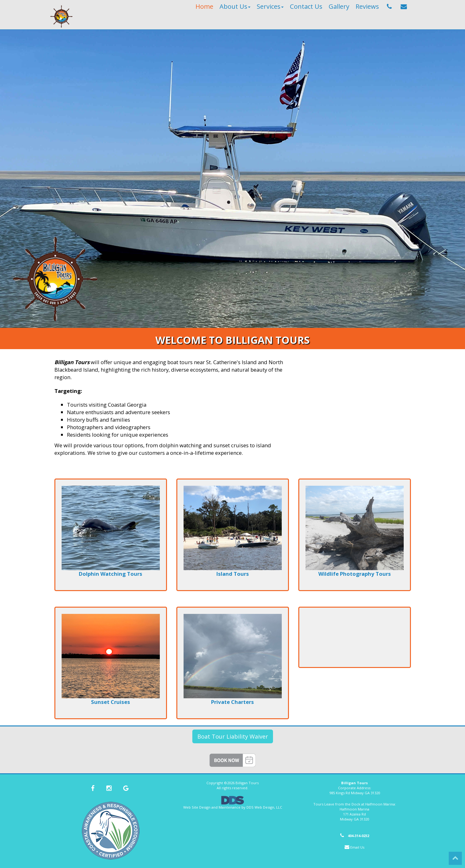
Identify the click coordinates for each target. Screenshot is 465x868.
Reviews (367, 6)
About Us (235, 6)
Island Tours (233, 574)
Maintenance (230, 807)
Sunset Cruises (111, 702)
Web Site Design (197, 807)
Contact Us (306, 6)
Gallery (339, 6)
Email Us (357, 847)
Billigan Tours (247, 783)
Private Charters (232, 702)
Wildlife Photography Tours (355, 574)
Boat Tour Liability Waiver (233, 736)
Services (270, 6)
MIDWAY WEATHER (355, 637)
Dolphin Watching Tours (111, 574)
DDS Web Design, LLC (264, 807)
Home (204, 6)
